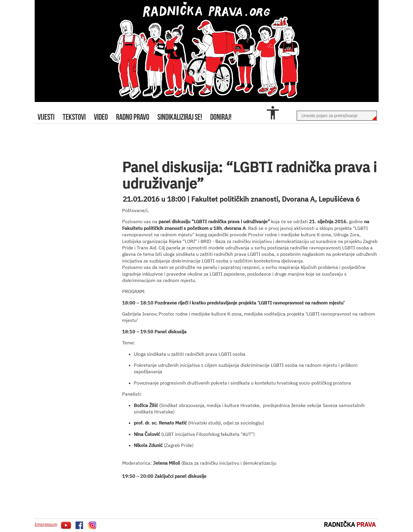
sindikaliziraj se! (180, 117)
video (101, 117)
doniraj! (221, 117)
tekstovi (74, 117)
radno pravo (133, 117)
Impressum (46, 524)
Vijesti (46, 117)
